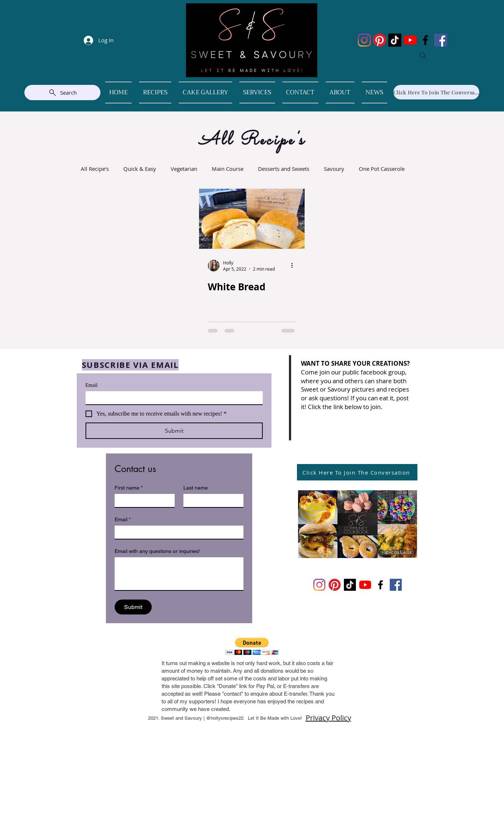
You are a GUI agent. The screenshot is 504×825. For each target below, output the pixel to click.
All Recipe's (95, 169)
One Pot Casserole (382, 169)
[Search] (423, 56)
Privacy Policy (328, 718)
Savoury (334, 169)
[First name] (142, 500)
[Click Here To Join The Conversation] (436, 92)
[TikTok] (395, 40)
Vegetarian (184, 169)
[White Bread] (252, 219)
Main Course (228, 169)
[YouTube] (410, 40)
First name (129, 488)
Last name (196, 488)
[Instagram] (364, 40)
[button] (252, 646)
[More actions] (295, 266)
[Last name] (211, 500)
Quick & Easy (140, 169)
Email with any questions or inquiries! (157, 551)
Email (92, 385)
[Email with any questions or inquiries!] (179, 574)
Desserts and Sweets (284, 169)
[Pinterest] (380, 40)
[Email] (172, 398)
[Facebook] (425, 40)
